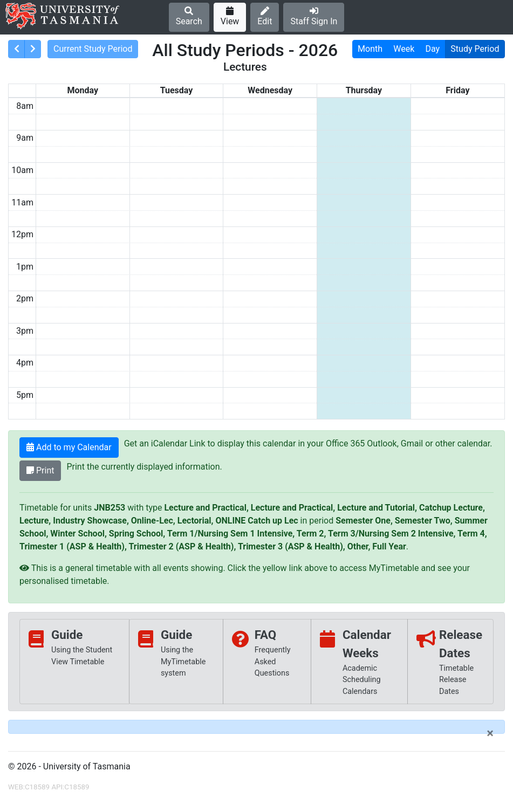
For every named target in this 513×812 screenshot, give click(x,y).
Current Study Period (93, 49)
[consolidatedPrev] (16, 49)
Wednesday (270, 90)
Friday (457, 90)
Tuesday (177, 90)
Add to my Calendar (69, 447)
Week (404, 49)
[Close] (490, 733)
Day (433, 49)
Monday (83, 90)
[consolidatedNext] (33, 49)
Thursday (364, 90)
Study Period (475, 49)
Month (370, 49)
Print (40, 470)
